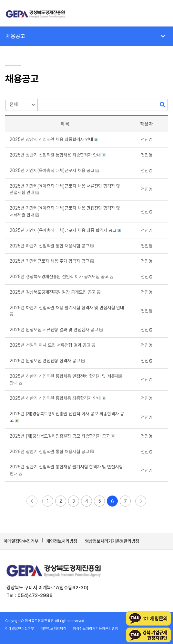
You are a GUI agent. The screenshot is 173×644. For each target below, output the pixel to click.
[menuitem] (160, 13)
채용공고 (15, 36)
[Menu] (160, 13)
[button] (147, 139)
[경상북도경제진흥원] (70, 13)
